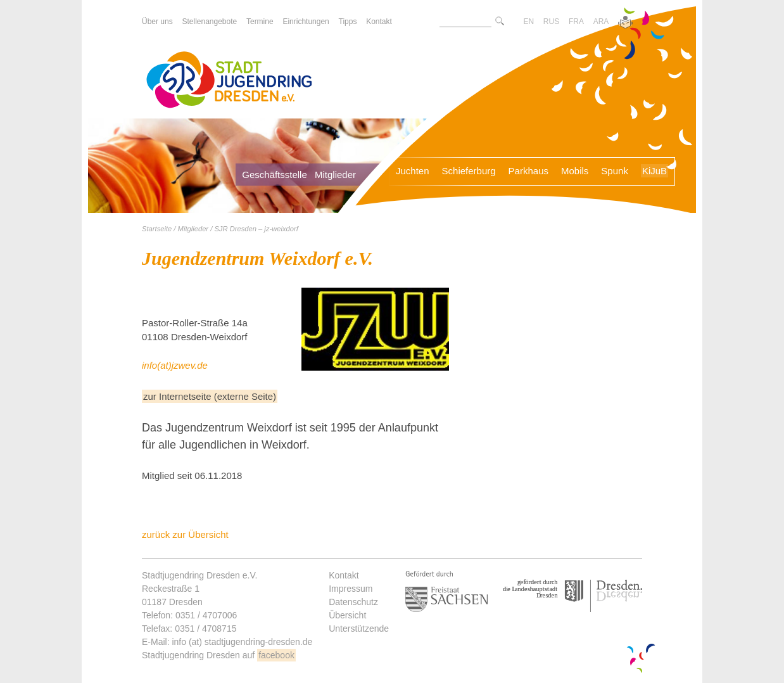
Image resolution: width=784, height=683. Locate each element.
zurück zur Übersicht (185, 534)
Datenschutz (353, 602)
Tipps (348, 22)
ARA (601, 22)
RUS (551, 22)
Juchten (413, 171)
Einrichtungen (306, 22)
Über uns (157, 22)
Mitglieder (335, 175)
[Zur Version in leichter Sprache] (625, 23)
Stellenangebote (209, 22)
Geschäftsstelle (275, 175)
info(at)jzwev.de (175, 365)
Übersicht (347, 615)
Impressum (351, 589)
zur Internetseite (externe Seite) (210, 396)
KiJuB (654, 171)
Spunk (615, 171)
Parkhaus (528, 171)
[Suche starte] (500, 22)
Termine (260, 22)
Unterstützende (359, 629)
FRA (576, 22)
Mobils (575, 171)
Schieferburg (469, 171)
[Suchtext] (465, 22)
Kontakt (344, 575)
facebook (276, 655)
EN (528, 22)
